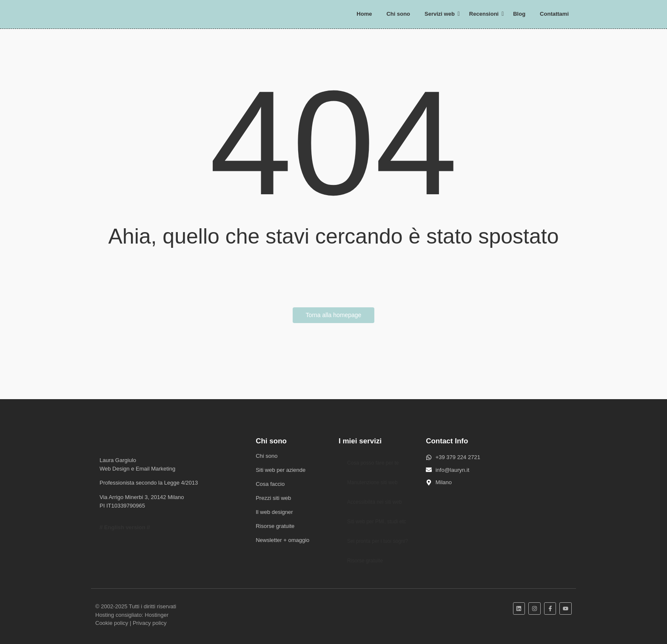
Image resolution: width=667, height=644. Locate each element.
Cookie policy (112, 623)
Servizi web (441, 14)
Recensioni (485, 14)
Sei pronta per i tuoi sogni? (378, 541)
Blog (519, 14)
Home (364, 14)
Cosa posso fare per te (373, 463)
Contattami (554, 14)
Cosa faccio (270, 484)
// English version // (125, 527)
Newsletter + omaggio (282, 540)
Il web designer (274, 512)
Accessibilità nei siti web (375, 502)
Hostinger (157, 615)
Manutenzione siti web (372, 482)
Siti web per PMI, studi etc (377, 522)
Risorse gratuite (275, 526)
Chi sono (398, 14)
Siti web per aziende (281, 470)
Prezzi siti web (273, 498)
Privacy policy (150, 623)
